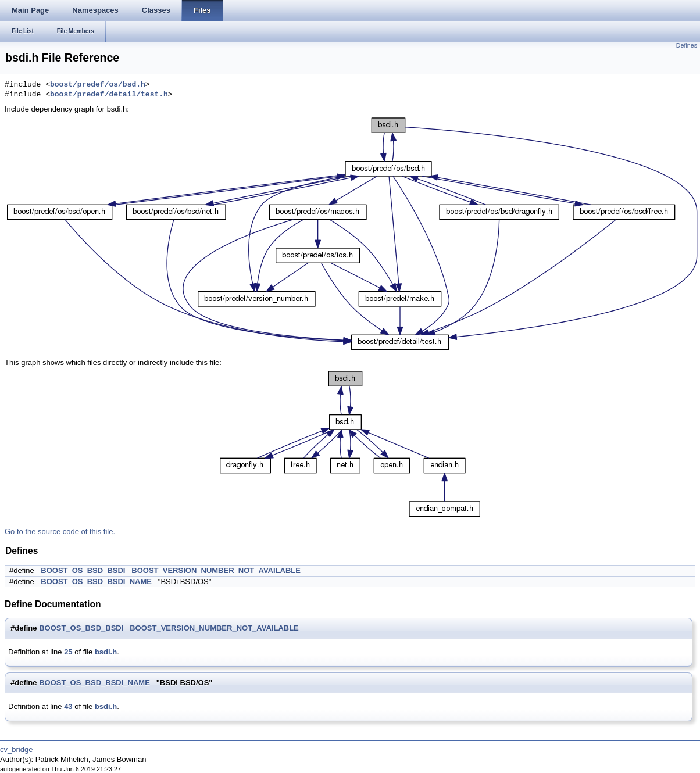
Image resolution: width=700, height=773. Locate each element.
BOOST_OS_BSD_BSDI (83, 570)
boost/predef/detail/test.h (109, 95)
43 (68, 706)
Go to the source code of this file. (60, 532)
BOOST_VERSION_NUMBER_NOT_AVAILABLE (216, 570)
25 (68, 652)
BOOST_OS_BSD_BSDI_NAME (96, 581)
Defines (687, 45)
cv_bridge (16, 749)
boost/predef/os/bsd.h (98, 85)
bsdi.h (106, 652)
